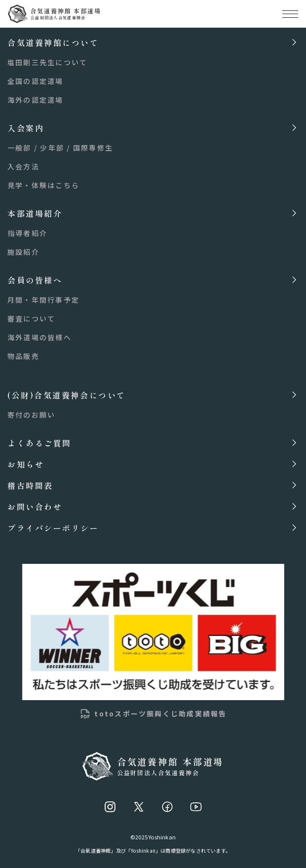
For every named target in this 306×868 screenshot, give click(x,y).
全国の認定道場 (36, 81)
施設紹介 (23, 252)
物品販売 (23, 356)
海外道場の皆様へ (39, 337)
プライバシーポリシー (53, 528)
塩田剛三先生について (47, 62)
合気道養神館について (53, 42)
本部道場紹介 (35, 213)
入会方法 (23, 166)
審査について (31, 318)
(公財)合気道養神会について (67, 395)
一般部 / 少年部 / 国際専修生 (60, 148)
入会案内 (26, 128)
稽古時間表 (30, 485)
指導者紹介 (27, 233)
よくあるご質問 (39, 443)
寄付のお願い (31, 415)
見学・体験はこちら (43, 185)
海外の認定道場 (36, 100)
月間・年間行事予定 (43, 300)
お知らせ (26, 464)
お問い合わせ (35, 506)
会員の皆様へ (35, 280)
